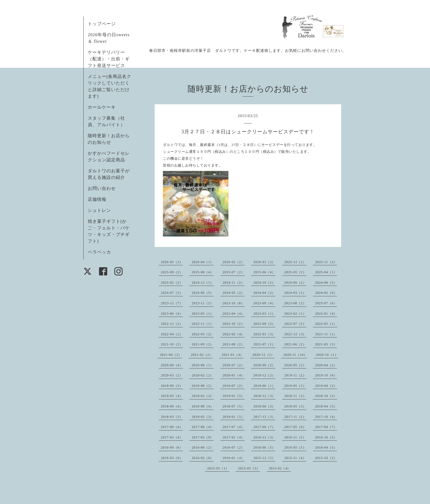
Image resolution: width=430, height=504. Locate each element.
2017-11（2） (295, 417)
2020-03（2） (172, 375)
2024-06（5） (203, 293)
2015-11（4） (295, 458)
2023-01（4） (326, 314)
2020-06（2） (264, 365)
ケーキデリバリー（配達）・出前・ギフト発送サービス (109, 59)
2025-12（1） (295, 262)
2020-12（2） (264, 355)
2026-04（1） (203, 262)
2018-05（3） (295, 406)
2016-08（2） (203, 447)
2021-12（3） (295, 334)
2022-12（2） (172, 324)
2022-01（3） (264, 334)
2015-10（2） (326, 458)
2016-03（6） (172, 458)
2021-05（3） (326, 344)
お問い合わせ (102, 188)
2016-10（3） (326, 437)
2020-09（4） (172, 365)
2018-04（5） (326, 406)
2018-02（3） (203, 417)
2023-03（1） (264, 314)
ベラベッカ (99, 252)
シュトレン (99, 210)
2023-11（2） (203, 303)
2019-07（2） (234, 386)
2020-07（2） (234, 365)
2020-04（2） (326, 365)
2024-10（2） (264, 283)
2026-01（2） (264, 262)
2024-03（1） (295, 293)
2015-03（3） (249, 468)
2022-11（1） (203, 324)
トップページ (102, 24)
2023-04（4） (234, 314)
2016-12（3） (264, 437)
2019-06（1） (264, 386)
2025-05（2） (295, 272)
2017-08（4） (203, 427)
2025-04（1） (326, 272)
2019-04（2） (326, 386)
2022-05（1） (326, 324)
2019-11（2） (295, 375)
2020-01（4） (234, 375)
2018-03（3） (172, 417)
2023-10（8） (234, 303)
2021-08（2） (234, 344)
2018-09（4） (172, 406)
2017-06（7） (264, 427)
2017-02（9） (203, 437)
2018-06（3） (264, 406)
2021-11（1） (326, 334)
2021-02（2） (202, 355)
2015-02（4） (280, 468)
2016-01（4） (234, 458)
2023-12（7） (172, 303)
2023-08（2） (295, 303)
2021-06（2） (295, 344)
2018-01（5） (234, 417)
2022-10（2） (234, 324)
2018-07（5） (234, 406)
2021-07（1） (264, 344)
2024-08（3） (326, 283)
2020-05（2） (295, 365)
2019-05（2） (295, 386)
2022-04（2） (172, 334)
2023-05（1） (203, 314)
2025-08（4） (203, 272)
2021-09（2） (203, 344)
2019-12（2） (264, 375)
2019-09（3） (172, 386)
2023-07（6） (326, 303)
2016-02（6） (203, 458)
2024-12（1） (203, 283)
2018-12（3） (264, 396)
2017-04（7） (326, 427)
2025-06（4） (264, 272)
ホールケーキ (102, 107)
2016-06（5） (264, 447)
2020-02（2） (203, 375)
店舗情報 (97, 199)
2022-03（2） (203, 334)
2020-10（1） (327, 355)
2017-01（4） (234, 437)
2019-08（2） (203, 386)
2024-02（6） (326, 293)
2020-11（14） (295, 355)
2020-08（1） (203, 365)
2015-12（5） (264, 458)
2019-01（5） (234, 396)
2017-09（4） (172, 427)
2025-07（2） (234, 272)
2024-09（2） (295, 283)
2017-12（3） (264, 417)
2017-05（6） (295, 427)
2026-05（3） (172, 262)
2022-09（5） (264, 324)
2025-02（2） (172, 283)
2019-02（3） (203, 396)
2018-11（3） (295, 396)
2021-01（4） (233, 355)
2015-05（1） (218, 468)
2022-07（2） (295, 324)
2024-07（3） (172, 293)
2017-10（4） (326, 417)
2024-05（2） (234, 293)
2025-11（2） (326, 262)
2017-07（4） (234, 427)
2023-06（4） (172, 314)
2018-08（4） (203, 406)
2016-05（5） (295, 447)
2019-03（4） (172, 396)
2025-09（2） (172, 272)
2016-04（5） (326, 447)
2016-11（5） (295, 437)
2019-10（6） (326, 375)
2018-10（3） (326, 396)
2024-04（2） (264, 293)
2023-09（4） (264, 303)
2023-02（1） (295, 314)
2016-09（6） (172, 447)
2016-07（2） (234, 447)
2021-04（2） (171, 355)
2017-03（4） (172, 437)
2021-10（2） (172, 344)
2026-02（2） (234, 262)
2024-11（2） (234, 283)
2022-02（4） (234, 334)
